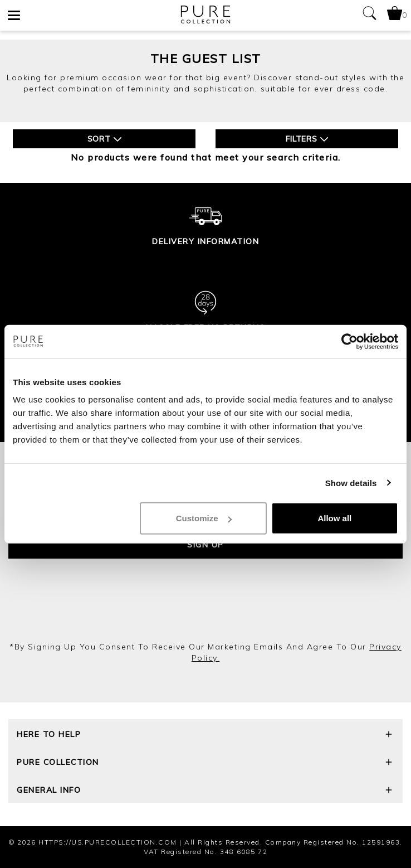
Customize (204, 518)
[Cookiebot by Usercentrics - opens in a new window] (349, 341)
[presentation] (205, 611)
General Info (205, 791)
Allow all (334, 518)
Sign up (205, 545)
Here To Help (205, 736)
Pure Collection (205, 763)
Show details (351, 483)
